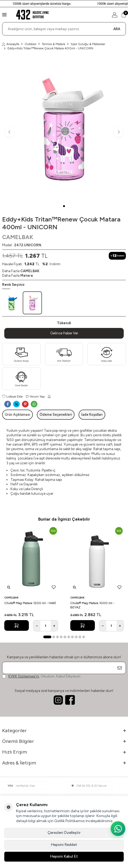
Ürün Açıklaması (18, 415)
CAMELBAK (18, 237)
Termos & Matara (53, 44)
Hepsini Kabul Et (64, 856)
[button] (64, 206)
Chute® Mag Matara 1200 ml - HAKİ (30, 603)
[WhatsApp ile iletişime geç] (118, 829)
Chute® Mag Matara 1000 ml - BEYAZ (92, 605)
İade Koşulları (92, 415)
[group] (64, 129)
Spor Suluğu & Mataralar (88, 44)
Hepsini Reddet (64, 845)
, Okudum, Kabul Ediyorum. (42, 676)
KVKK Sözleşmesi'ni (24, 676)
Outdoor (30, 44)
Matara (27, 276)
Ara (117, 29)
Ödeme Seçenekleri (56, 415)
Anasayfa (11, 44)
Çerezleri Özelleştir (64, 833)
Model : (22, 245)
